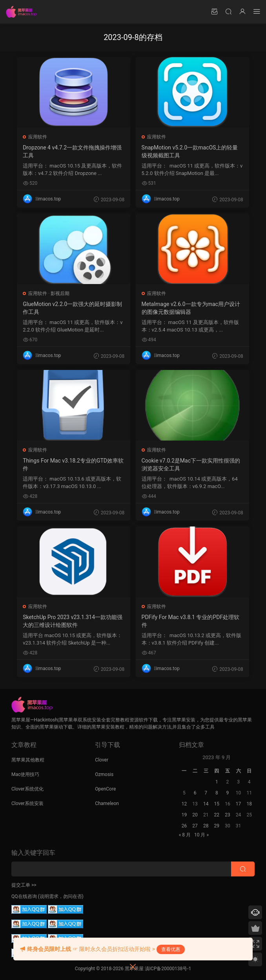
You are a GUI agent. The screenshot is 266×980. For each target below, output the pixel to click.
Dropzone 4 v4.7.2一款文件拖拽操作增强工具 (73, 151)
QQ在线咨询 (24, 896)
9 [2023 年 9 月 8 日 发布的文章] (228, 793)
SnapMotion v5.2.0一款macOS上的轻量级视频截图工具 (190, 151)
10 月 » (201, 835)
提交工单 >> (24, 885)
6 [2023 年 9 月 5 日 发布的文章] (195, 793)
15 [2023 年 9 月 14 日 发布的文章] (217, 804)
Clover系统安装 (27, 803)
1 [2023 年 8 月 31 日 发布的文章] (217, 782)
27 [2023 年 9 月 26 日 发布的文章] (195, 826)
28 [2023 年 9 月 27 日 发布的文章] (206, 826)
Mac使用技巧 (25, 774)
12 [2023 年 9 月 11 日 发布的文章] (184, 804)
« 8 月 (185, 835)
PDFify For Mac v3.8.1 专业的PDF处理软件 (191, 621)
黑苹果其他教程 (28, 760)
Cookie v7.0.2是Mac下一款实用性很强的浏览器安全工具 (191, 464)
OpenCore (105, 789)
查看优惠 (171, 949)
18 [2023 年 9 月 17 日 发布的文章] (249, 804)
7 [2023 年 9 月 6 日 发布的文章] (206, 793)
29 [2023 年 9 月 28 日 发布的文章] (217, 826)
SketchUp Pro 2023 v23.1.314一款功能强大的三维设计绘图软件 (73, 621)
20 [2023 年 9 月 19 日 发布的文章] (195, 815)
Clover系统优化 (27, 789)
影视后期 (60, 293)
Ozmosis (104, 774)
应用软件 (38, 137)
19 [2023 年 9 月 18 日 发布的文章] (184, 815)
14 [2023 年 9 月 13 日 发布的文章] (206, 804)
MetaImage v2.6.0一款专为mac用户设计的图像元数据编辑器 (191, 308)
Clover (102, 760)
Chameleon (107, 803)
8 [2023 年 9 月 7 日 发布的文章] (217, 793)
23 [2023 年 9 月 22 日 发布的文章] (228, 815)
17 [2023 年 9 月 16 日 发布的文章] (239, 804)
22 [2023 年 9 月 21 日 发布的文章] (217, 815)
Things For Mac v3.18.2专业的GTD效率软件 (74, 464)
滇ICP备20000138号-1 (168, 969)
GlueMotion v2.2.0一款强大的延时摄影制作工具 (73, 308)
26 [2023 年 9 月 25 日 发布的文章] (184, 826)
